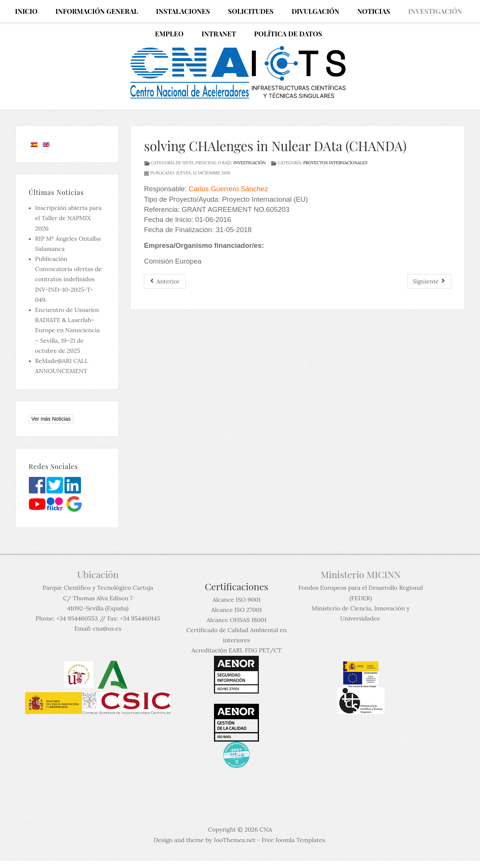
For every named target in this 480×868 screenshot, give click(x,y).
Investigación (250, 163)
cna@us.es (107, 628)
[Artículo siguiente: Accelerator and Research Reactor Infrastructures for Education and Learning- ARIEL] (429, 281)
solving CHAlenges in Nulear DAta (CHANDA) (275, 146)
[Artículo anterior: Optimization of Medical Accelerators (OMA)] (164, 281)
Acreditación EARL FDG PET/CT (236, 650)
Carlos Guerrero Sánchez (228, 189)
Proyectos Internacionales (335, 163)
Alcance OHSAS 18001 (236, 620)
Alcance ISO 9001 (236, 600)
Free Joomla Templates (293, 840)
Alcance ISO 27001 (237, 610)
